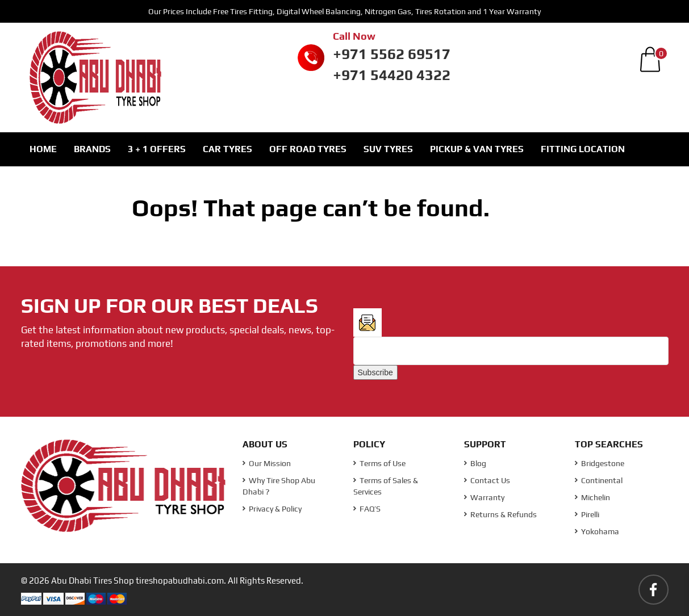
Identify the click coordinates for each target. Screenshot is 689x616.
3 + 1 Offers (157, 149)
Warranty (484, 497)
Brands (92, 149)
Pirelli (587, 514)
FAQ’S (367, 509)
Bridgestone (600, 463)
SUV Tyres (388, 149)
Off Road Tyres (308, 149)
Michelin (592, 497)
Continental (599, 480)
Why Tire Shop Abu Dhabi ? (279, 486)
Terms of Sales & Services (386, 486)
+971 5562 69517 (392, 54)
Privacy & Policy (272, 509)
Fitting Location (583, 149)
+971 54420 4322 (392, 75)
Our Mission (267, 463)
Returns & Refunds (500, 514)
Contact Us (487, 480)
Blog (475, 463)
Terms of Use (379, 463)
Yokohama (597, 531)
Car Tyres (227, 149)
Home (43, 149)
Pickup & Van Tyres (477, 149)
